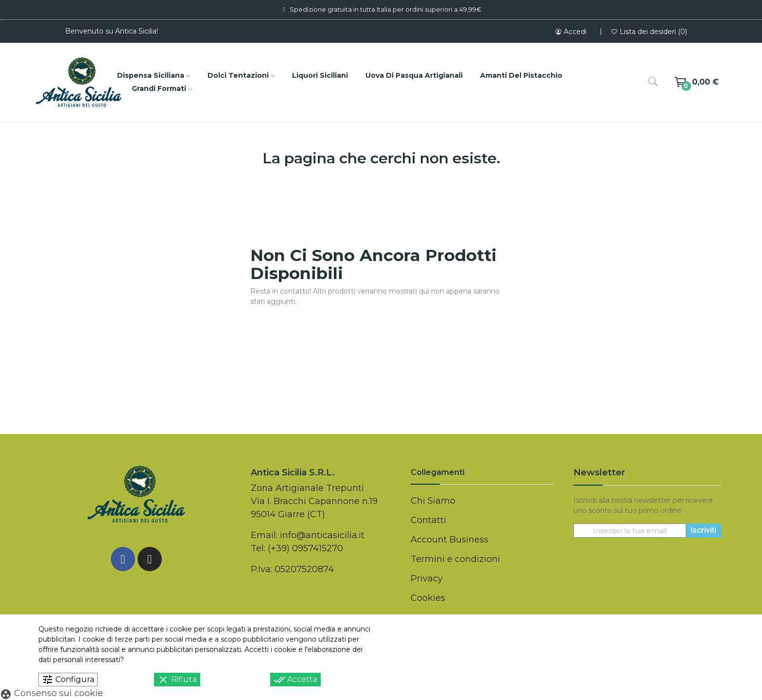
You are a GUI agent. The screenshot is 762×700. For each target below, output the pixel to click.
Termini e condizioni (455, 559)
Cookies (428, 598)
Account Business (450, 540)
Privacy (427, 578)
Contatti (428, 520)
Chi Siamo (433, 501)
